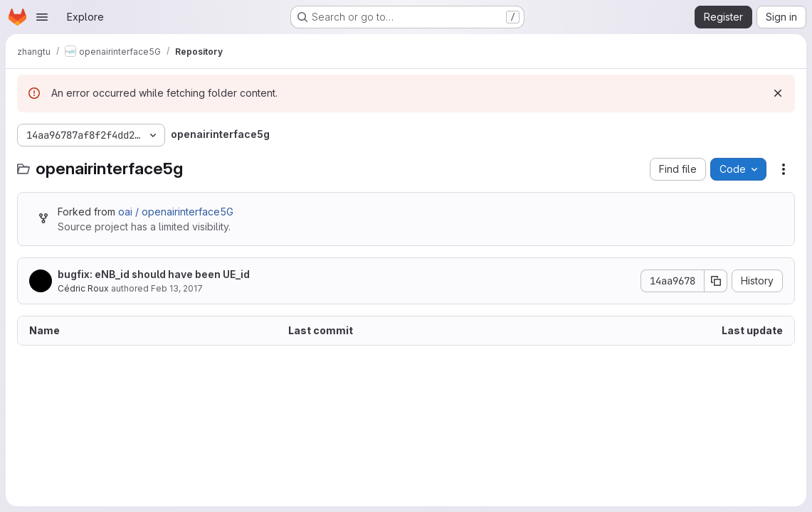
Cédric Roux (83, 288)
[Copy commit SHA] (716, 281)
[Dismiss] (778, 93)
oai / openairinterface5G (176, 212)
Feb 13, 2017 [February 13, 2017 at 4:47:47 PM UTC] (177, 288)
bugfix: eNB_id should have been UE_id (154, 274)
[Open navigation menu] (42, 17)
